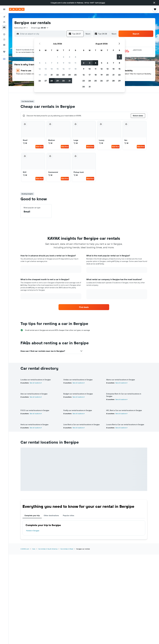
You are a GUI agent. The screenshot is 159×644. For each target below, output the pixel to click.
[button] (154, 3)
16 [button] (64, 69)
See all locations (35, 383)
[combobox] (21, 28)
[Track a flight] (4, 40)
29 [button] (58, 81)
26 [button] (40, 81)
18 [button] (75, 69)
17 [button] (69, 69)
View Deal (39, 147)
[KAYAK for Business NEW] (4, 45)
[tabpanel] (84, 528)
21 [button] (52, 75)
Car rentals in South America (48, 549)
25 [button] (75, 75)
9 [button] (64, 63)
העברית (102, 3)
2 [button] (64, 57)
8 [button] (58, 63)
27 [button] (46, 81)
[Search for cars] (4, 27)
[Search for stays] (4, 22)
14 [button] (52, 69)
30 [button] (63, 81)
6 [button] (46, 63)
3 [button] (70, 57)
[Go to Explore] (4, 34)
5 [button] (40, 63)
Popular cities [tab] (69, 515)
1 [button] (58, 57)
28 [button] (52, 81)
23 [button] (63, 75)
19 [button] (40, 75)
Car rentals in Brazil (67, 549)
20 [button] (46, 75)
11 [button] (75, 63)
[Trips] (4, 52)
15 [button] (58, 69)
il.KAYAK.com (25, 549)
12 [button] (40, 69)
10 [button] (70, 63)
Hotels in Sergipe (33, 531)
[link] (84, 307)
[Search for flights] (4, 17)
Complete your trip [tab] (32, 515)
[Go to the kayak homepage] (17, 9)
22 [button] (58, 75)
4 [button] (75, 57)
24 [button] (69, 75)
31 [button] (70, 81)
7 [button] (52, 63)
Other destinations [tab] (51, 515)
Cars (34, 549)
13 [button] (46, 69)
